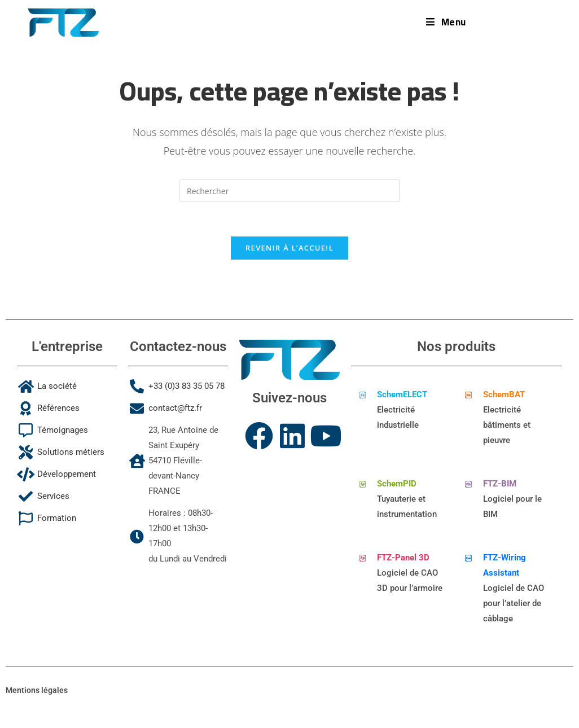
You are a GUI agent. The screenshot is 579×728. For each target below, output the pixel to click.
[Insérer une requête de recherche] (289, 191)
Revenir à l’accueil (289, 248)
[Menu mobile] (446, 22)
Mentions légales (37, 690)
